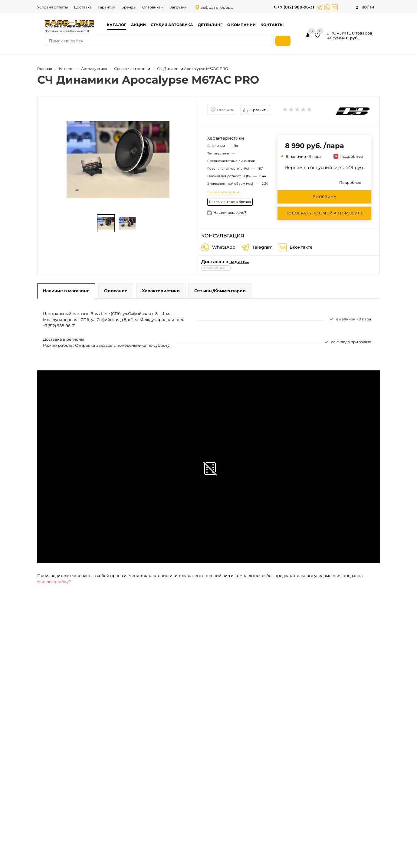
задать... (239, 262)
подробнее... (216, 268)
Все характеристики (224, 192)
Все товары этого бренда (230, 202)
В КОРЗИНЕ (339, 33)
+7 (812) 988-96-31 (296, 7)
